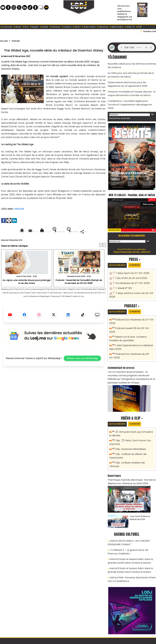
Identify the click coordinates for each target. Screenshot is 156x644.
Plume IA (26, 299)
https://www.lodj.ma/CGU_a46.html (132, 248)
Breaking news (11, 299)
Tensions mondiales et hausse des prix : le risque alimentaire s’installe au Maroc (132, 89)
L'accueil (7, 27)
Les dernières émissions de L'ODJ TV (48, 306)
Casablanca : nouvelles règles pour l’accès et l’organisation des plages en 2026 (130, 98)
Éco (26, 27)
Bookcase (38, 310)
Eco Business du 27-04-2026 (130, 279)
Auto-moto (89, 27)
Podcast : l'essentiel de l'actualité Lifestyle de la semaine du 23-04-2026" (79, 291)
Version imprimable (55, 232)
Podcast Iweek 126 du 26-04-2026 (133, 323)
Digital (34, 27)
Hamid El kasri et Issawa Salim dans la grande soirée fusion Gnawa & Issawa (131, 539)
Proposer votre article (59, 627)
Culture (66, 27)
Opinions (103, 27)
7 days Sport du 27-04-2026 (130, 269)
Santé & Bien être (13, 303)
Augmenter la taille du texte (88, 232)
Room (92, 303)
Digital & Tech (95, 299)
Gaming (65, 299)
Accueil (5, 41)
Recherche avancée (118, 109)
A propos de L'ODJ (20, 627)
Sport (77, 27)
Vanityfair (19, 209)
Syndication (85, 640)
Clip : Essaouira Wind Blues (129, 436)
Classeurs (138, 261)
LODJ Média (52, 310)
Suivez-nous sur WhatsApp (82, 372)
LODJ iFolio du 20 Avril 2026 (129, 274)
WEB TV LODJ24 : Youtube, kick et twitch (132, 188)
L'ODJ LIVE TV (97, 627)
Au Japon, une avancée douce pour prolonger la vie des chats (27, 291)
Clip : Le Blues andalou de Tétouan (133, 448)
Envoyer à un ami (28, 232)
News (17, 27)
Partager (72, 241)
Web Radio (117, 27)
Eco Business (79, 299)
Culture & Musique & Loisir (50, 303)
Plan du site (71, 640)
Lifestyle (55, 27)
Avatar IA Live (68, 310)
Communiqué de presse (46, 299)
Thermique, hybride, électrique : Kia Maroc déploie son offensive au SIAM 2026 (129, 463)
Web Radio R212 (136, 628)
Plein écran (149, 200)
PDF (139, 27)
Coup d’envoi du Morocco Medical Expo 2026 (140, 499)
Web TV (130, 27)
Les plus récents (119, 261)
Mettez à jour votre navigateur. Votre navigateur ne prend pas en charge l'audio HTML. (136, 48)
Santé (44, 27)
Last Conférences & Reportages (88, 306)
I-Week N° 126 (123, 283)
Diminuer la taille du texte (46, 241)
